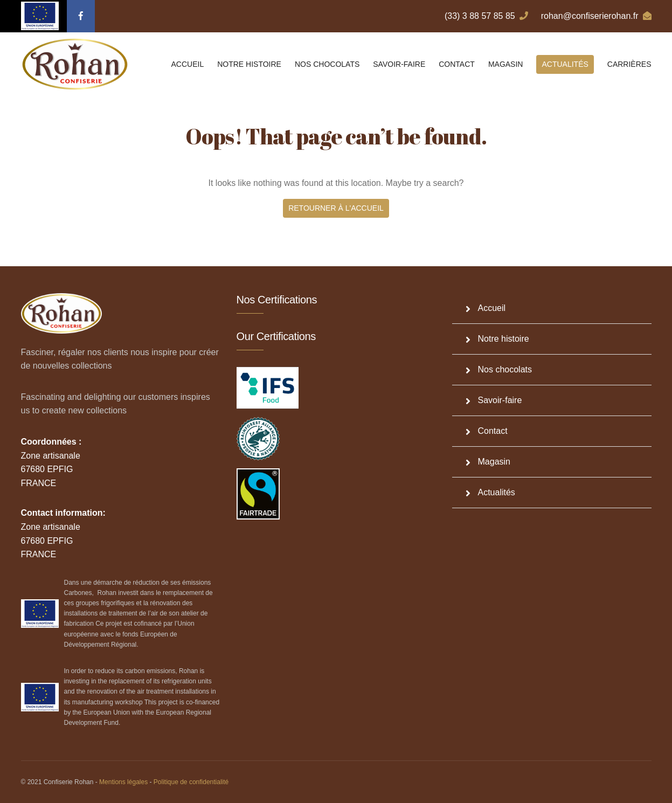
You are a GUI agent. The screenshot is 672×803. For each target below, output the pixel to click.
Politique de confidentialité (191, 782)
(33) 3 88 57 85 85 (486, 16)
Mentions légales (123, 782)
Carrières (629, 64)
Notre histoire (249, 64)
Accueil (188, 64)
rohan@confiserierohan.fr (596, 16)
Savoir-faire (399, 64)
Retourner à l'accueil (336, 208)
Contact (457, 64)
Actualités (565, 64)
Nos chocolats (327, 64)
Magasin (506, 64)
